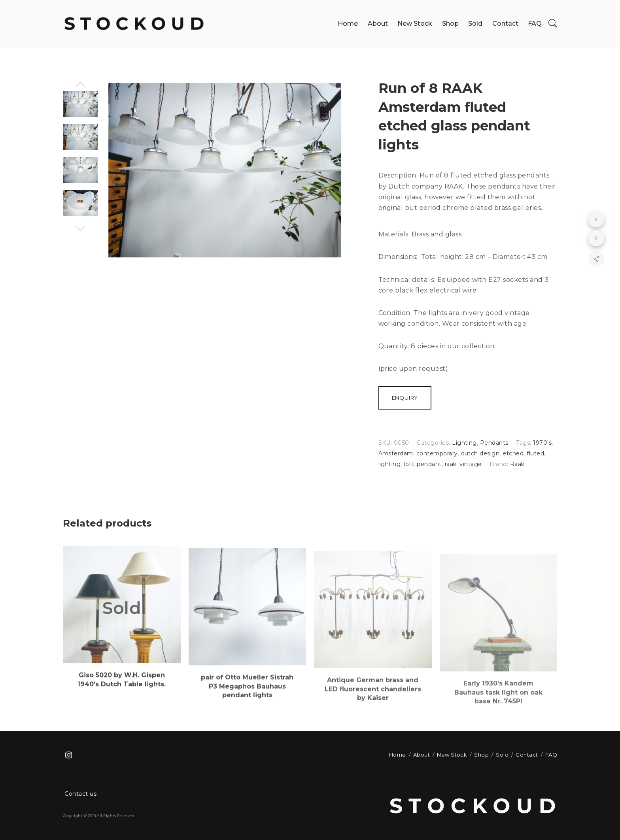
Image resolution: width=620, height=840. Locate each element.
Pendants (494, 443)
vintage (471, 464)
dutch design (480, 453)
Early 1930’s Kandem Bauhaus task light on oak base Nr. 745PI (498, 715)
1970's (542, 443)
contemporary (437, 453)
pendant (429, 464)
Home (348, 24)
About (378, 24)
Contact (505, 24)
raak (451, 464)
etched (513, 453)
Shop (450, 24)
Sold (475, 24)
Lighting (464, 443)
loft (409, 464)
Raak (517, 464)
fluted (535, 453)
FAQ (535, 24)
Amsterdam (396, 453)
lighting (390, 464)
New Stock (415, 24)
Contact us (80, 794)
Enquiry (405, 398)
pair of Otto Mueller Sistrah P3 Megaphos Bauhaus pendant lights (247, 703)
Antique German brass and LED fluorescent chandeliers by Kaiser (373, 709)
